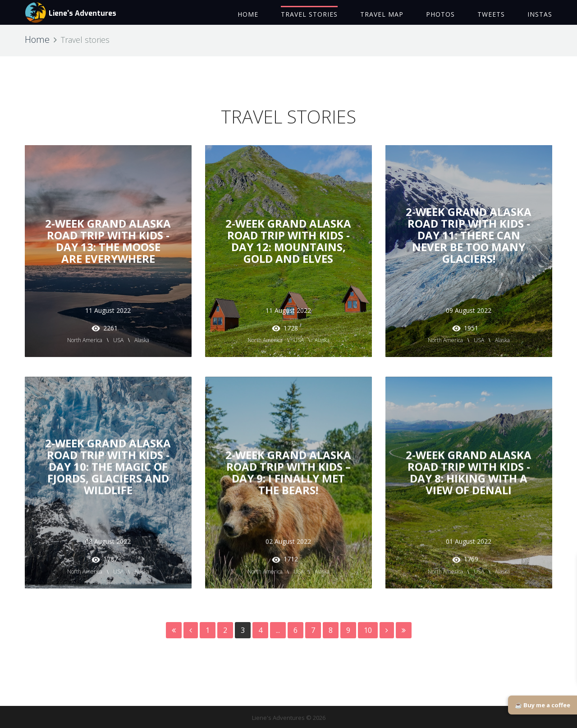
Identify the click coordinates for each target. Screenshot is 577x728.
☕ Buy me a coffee (543, 705)
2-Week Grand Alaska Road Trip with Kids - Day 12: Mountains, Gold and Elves (288, 241)
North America (85, 340)
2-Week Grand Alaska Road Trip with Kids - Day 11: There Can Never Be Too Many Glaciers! (469, 235)
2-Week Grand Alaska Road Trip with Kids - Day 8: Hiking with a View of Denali (469, 468)
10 (368, 630)
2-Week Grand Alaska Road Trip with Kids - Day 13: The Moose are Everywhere (108, 241)
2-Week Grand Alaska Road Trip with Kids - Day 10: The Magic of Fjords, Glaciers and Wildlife (108, 462)
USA (118, 340)
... (278, 630)
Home (37, 39)
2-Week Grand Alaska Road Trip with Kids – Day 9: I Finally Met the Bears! (288, 468)
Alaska (142, 340)
